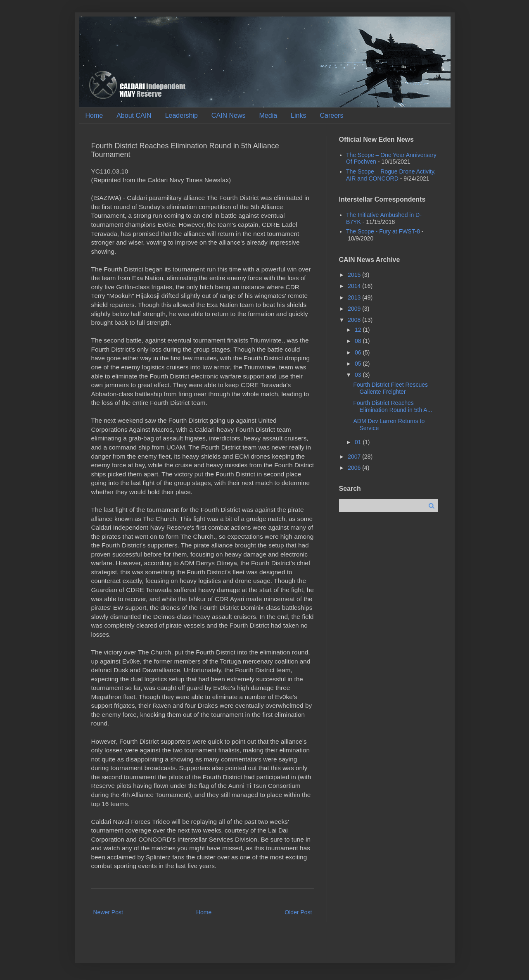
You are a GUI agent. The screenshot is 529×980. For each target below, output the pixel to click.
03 (359, 375)
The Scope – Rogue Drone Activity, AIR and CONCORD (391, 175)
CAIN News (229, 115)
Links (298, 115)
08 (359, 341)
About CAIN (134, 115)
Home (94, 115)
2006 (355, 468)
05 (359, 364)
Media (268, 115)
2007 (355, 457)
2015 (355, 275)
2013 (355, 297)
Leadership (181, 115)
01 (359, 442)
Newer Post (108, 912)
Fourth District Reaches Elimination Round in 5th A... (393, 406)
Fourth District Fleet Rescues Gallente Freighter (390, 388)
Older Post (298, 912)
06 (359, 352)
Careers (331, 115)
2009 (355, 309)
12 (359, 330)
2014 (355, 286)
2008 (355, 320)
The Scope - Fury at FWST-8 (383, 231)
